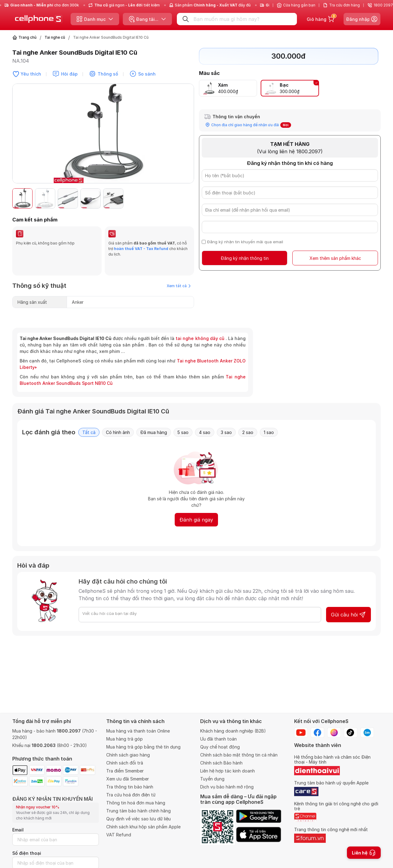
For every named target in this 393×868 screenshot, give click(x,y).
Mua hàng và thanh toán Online (138, 731)
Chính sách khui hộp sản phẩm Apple (143, 827)
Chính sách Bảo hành (221, 763)
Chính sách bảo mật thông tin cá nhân (239, 755)
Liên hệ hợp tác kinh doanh (228, 771)
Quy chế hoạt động (220, 747)
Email (18, 830)
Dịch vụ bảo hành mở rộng (227, 787)
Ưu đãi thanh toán (218, 739)
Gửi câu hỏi (348, 600)
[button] (186, 198)
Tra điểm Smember (125, 771)
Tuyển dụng (212, 779)
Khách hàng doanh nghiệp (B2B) (233, 731)
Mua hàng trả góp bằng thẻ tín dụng (143, 747)
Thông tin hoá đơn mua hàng (136, 803)
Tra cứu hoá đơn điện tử (131, 795)
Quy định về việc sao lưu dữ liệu (138, 819)
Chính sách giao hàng (128, 755)
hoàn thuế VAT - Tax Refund (141, 249)
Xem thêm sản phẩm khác (335, 258)
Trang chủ (27, 37)
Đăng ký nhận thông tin (245, 258)
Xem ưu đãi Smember (128, 779)
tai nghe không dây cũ (200, 324)
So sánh (147, 74)
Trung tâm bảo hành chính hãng (138, 811)
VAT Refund (119, 835)
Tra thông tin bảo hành (130, 787)
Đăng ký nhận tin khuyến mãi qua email (245, 242)
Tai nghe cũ (55, 37)
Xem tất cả (179, 271)
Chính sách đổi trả (125, 763)
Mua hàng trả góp (125, 739)
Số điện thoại (27, 853)
